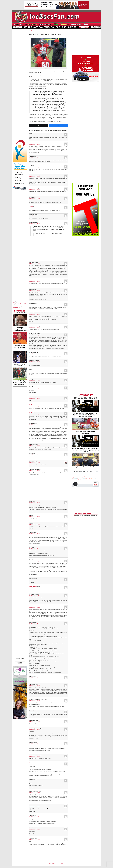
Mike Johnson (33, 587)
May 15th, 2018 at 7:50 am (35, 721)
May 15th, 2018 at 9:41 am (35, 764)
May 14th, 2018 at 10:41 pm (35, 588)
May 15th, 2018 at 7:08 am (35, 712)
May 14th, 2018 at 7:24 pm (35, 406)
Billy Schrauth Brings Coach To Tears (86, 461)
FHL (14, 303)
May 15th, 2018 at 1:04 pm (35, 839)
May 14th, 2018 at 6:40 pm (35, 335)
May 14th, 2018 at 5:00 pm (35, 189)
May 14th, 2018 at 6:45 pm (35, 371)
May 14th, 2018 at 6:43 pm (35, 354)
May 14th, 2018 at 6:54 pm (35, 388)
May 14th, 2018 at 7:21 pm (35, 398)
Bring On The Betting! (35, 30)
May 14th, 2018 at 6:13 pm (35, 305)
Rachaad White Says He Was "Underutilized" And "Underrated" (20, 376)
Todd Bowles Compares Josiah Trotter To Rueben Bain (20, 323)
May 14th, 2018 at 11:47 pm (35, 607)
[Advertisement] (20, 56)
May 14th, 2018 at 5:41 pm (35, 291)
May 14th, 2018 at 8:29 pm (35, 470)
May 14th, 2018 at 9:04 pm (35, 549)
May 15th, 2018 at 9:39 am (35, 756)
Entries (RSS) (52, 864)
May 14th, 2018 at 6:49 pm (35, 380)
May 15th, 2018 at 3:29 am (35, 678)
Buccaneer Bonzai (34, 755)
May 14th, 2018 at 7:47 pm (35, 425)
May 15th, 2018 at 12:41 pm (35, 817)
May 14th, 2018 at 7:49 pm (35, 445)
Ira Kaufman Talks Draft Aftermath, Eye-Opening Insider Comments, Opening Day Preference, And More (86, 408)
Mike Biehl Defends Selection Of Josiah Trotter (20, 341)
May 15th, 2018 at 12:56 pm (35, 829)
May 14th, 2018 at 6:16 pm (35, 314)
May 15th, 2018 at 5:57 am (35, 701)
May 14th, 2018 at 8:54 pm (35, 524)
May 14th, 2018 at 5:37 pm (35, 281)
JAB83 (31, 207)
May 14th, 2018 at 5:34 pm (35, 263)
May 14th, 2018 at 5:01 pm (35, 199)
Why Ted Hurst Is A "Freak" (20, 359)
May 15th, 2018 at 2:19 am (35, 624)
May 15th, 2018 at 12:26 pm (35, 793)
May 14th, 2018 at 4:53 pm (35, 167)
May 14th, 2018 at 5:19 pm (35, 224)
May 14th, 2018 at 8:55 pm (35, 534)
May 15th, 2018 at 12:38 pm (35, 806)
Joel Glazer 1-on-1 (16, 306)
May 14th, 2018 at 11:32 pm (35, 596)
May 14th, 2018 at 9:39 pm (35, 580)
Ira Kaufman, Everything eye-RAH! (19, 304)
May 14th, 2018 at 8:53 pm (35, 517)
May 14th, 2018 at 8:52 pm (35, 503)
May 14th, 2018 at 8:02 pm (35, 455)
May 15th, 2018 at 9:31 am (35, 744)
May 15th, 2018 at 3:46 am (35, 686)
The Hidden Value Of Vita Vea (60, 30)
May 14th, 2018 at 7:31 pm (35, 414)
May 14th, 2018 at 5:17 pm (35, 216)
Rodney (32, 405)
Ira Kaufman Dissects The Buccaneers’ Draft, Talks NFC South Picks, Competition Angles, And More (86, 444)
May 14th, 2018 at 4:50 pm (35, 135)
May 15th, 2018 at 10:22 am (35, 781)
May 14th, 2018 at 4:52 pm (35, 158)
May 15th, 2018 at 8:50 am (35, 729)
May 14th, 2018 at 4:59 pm (35, 176)
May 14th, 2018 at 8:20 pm (35, 463)
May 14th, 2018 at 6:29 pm (35, 327)
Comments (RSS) (60, 864)
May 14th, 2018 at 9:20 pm (35, 561)
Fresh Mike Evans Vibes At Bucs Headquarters (86, 426)
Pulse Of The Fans (16, 307)
